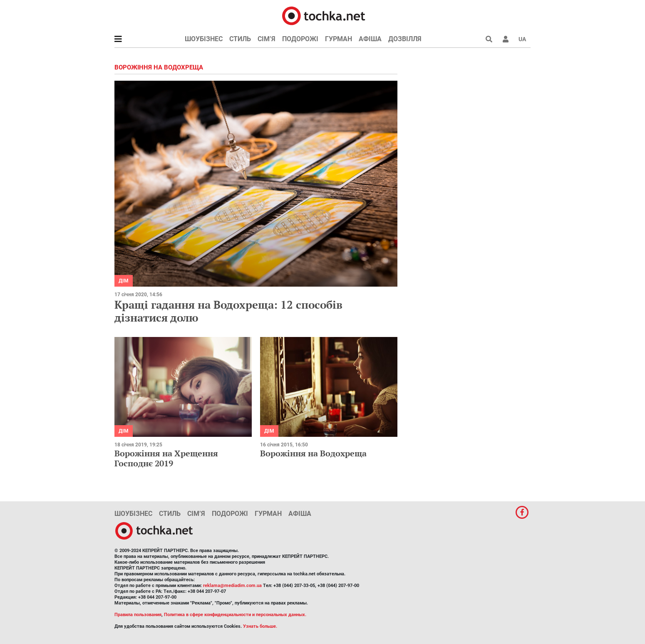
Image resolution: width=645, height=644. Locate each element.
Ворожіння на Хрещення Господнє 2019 (166, 458)
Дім (124, 281)
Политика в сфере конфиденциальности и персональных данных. (235, 615)
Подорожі (300, 39)
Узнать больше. (260, 626)
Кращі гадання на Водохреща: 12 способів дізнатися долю (228, 311)
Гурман (339, 39)
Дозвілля (405, 39)
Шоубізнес (204, 39)
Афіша (370, 39)
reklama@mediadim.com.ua (232, 586)
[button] (506, 39)
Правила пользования (138, 615)
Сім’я (267, 39)
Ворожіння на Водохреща (313, 453)
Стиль (240, 39)
